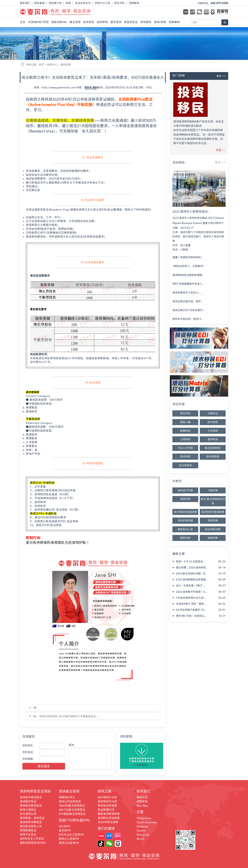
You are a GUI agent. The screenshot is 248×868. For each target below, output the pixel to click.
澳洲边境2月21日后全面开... (189, 310)
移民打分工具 (102, 3)
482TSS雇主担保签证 (72, 810)
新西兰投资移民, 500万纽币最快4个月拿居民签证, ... (69, 716)
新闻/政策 (160, 22)
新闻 (68, 3)
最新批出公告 (185, 529)
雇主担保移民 (213, 448)
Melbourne (144, 818)
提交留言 (44, 766)
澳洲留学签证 (28, 801)
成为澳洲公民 (28, 814)
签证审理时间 (106, 810)
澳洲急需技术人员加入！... (188, 293)
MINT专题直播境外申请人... (188, 284)
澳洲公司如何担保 (70, 801)
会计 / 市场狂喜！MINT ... (190, 586)
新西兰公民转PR (69, 839)
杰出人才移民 (185, 448)
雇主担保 (75, 22)
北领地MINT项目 (38, 22)
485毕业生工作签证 (32, 839)
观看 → (220, 150)
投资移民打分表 (107, 801)
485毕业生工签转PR (71, 835)
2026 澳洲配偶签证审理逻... (192, 580)
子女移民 (213, 431)
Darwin (141, 830)
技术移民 (89, 22)
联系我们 (25, 3)
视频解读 (134, 3)
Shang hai (143, 835)
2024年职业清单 (108, 822)
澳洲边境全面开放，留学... (188, 301)
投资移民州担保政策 (213, 512)
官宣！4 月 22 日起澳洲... (190, 561)
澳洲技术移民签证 (31, 797)
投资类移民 (213, 457)
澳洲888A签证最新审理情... (188, 275)
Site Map (142, 806)
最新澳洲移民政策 (109, 814)
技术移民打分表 (107, 797)
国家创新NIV (59, 22)
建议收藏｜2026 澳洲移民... (192, 568)
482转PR (64, 826)
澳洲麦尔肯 (55, 3)
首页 (41, 65)
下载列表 (213, 490)
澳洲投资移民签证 (31, 806)
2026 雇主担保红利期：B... (191, 574)
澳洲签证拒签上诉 (31, 826)
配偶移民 (185, 431)
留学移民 (213, 439)
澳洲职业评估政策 (109, 818)
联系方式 (142, 797)
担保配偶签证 (28, 830)
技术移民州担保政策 (185, 512)
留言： (73, 745)
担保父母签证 (28, 810)
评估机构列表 (185, 521)
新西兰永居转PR (69, 843)
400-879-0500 (219, 3)
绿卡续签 (213, 422)
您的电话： (29, 752)
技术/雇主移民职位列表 (213, 501)
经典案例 (174, 22)
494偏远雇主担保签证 (72, 814)
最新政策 (66, 65)
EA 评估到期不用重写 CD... (191, 610)
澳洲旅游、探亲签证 (32, 818)
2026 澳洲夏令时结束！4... (191, 592)
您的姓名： (29, 745)
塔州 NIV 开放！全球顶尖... (191, 616)
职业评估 (120, 3)
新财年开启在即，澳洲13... (188, 319)
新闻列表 (213, 538)
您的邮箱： (29, 759)
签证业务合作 (83, 3)
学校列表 (213, 521)
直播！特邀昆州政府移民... (188, 257)
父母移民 (185, 439)
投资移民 (102, 22)
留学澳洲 (116, 22)
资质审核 (142, 801)
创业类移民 (185, 465)
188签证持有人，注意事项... (189, 266)
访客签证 (213, 413)
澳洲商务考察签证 (31, 822)
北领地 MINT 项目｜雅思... (191, 604)
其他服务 (146, 22)
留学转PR (65, 830)
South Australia (147, 822)
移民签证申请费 (107, 806)
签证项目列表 (213, 529)
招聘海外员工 (67, 797)
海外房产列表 (185, 490)
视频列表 (185, 499)
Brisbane (142, 826)
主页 (23, 22)
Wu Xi (140, 839)
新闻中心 (52, 65)
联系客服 (39, 3)
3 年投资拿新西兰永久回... (191, 598)
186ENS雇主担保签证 (72, 806)
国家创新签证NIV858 (33, 843)
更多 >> (221, 76)
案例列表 (185, 538)
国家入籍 (185, 422)
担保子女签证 (28, 834)
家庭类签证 (131, 22)
